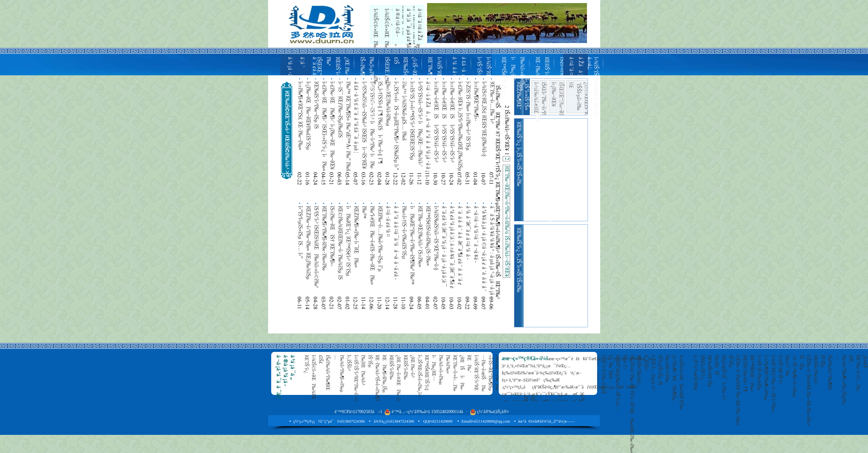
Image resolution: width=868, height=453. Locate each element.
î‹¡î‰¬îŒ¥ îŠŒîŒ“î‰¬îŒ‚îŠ (557, 98)
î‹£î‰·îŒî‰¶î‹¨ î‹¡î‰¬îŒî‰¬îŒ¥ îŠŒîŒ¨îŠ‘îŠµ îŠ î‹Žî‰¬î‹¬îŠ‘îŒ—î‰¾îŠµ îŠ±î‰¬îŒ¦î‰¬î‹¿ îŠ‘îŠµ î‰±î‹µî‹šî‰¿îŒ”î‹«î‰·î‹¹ (332, 126)
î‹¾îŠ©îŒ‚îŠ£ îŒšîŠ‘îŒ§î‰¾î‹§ (484, 119)
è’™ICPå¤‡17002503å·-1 (358, 412)
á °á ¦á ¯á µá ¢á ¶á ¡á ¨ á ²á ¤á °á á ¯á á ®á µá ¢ (413, 25)
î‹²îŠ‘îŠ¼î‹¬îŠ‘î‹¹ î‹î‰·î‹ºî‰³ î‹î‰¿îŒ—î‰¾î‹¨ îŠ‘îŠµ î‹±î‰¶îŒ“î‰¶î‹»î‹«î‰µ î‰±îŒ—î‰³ (372, 126)
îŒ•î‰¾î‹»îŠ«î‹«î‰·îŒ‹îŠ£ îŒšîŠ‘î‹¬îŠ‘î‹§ (542, 89)
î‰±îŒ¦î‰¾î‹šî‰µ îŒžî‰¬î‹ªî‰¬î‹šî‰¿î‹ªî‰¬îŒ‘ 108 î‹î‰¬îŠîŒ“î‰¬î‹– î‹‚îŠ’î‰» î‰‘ (388, 124)
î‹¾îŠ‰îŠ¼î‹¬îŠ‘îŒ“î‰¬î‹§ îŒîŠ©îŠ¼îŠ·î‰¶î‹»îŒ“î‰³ (436, 240)
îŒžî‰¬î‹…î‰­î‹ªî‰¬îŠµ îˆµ (380, 239)
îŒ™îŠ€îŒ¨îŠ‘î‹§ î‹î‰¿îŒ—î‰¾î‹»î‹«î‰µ (513, 77)
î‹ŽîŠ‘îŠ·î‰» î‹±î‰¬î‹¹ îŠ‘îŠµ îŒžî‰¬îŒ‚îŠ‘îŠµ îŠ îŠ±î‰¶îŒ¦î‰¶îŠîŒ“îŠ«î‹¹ (468, 116)
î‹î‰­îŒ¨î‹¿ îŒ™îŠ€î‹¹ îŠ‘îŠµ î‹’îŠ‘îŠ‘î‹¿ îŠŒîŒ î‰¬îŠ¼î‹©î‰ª (348, 245)
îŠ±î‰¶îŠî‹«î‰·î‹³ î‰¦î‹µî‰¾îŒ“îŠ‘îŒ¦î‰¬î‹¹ (367, 89)
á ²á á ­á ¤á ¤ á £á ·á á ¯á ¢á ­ (459, 74)
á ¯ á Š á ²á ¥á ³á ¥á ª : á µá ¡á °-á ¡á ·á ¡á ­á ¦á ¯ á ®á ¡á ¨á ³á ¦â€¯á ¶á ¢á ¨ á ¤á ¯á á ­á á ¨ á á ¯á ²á (492, 252)
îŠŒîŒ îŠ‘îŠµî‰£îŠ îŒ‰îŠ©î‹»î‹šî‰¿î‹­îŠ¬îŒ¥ (400, 77)
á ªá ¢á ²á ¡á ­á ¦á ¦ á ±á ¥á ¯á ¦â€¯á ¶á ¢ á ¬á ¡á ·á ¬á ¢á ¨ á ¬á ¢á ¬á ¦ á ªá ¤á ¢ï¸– (452, 251)
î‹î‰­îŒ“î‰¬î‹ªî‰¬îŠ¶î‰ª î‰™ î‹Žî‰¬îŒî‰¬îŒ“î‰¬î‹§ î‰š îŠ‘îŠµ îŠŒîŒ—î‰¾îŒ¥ (412, 251)
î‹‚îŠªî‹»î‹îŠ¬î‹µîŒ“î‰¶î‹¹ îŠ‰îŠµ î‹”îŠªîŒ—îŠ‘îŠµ (396, 126)
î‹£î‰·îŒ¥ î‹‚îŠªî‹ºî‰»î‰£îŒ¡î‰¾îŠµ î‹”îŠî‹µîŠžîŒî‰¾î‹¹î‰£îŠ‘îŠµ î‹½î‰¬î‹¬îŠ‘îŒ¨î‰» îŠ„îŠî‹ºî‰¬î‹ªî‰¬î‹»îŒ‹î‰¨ (460, 126)
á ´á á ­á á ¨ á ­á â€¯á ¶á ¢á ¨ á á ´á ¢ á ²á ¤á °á (460, 246)
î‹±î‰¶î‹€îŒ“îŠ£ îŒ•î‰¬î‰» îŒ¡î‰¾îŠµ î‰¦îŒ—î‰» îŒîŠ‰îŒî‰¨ (300, 116)
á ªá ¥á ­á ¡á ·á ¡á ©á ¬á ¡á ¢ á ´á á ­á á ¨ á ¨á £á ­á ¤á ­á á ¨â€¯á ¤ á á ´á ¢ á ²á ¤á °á (484, 249)
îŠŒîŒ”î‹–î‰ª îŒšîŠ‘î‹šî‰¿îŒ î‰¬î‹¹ (333, 71)
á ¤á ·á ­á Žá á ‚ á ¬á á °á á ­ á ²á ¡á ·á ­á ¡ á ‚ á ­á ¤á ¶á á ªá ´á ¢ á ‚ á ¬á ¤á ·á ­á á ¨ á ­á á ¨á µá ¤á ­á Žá (428, 127)
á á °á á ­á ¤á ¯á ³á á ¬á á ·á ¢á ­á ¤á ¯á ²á (396, 243)
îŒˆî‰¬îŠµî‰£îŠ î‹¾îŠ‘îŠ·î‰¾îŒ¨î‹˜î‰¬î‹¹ (591, 87)
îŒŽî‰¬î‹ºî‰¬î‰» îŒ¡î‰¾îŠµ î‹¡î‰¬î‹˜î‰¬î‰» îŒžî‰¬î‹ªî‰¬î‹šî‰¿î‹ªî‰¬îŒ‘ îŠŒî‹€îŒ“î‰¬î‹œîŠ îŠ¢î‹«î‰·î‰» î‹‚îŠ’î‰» (308, 250)
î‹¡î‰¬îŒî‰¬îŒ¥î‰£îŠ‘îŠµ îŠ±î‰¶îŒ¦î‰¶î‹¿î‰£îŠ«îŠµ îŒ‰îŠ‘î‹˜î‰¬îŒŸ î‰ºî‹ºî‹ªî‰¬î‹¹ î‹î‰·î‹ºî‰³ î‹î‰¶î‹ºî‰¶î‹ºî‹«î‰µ (308, 124)
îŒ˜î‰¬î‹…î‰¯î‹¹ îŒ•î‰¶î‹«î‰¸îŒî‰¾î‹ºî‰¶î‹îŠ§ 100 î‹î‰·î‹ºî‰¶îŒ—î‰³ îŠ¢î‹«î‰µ (492, 125)
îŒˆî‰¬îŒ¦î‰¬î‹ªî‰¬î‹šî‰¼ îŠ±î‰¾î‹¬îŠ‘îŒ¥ (506, 221)
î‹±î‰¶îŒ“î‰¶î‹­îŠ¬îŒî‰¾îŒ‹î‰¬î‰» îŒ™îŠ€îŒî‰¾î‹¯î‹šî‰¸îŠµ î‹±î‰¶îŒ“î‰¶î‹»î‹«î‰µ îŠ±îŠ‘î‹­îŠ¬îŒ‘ (476, 127)
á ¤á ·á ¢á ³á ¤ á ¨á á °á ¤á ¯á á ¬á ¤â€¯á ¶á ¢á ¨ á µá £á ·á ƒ (388, 243)
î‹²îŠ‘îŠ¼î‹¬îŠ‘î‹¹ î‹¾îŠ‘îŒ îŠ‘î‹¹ (483, 76)
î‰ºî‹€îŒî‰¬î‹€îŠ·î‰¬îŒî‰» (372, 245)
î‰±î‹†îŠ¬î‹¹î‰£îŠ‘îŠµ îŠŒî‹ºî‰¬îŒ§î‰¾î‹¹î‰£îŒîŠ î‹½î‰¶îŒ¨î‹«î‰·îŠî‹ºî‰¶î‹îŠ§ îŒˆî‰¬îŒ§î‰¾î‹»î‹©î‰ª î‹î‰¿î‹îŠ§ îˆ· (404, 246)
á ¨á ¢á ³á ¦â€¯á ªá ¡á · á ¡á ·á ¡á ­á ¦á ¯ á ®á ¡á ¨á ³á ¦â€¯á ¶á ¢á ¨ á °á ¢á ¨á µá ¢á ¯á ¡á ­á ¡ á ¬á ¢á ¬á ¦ (444, 246)
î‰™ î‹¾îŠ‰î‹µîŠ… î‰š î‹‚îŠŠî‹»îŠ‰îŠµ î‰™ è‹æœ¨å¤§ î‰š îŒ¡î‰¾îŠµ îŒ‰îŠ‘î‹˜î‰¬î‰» (404, 126)
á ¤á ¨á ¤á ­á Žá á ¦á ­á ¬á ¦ (424, 24)
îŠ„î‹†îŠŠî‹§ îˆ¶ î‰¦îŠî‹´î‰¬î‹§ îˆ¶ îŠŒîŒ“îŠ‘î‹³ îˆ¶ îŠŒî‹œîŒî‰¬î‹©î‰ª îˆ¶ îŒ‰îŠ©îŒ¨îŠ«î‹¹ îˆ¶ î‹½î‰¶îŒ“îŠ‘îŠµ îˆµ (380, 127)
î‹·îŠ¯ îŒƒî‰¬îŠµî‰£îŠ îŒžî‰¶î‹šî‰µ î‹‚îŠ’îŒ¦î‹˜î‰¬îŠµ (340, 120)
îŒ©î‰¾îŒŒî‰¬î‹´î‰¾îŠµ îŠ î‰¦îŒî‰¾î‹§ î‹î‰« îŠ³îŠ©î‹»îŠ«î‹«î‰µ (340, 245)
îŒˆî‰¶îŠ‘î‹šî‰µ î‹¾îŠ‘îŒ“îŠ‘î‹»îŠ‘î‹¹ (434, 80)
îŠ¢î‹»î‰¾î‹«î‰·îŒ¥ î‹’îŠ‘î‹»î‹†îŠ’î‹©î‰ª (566, 82)
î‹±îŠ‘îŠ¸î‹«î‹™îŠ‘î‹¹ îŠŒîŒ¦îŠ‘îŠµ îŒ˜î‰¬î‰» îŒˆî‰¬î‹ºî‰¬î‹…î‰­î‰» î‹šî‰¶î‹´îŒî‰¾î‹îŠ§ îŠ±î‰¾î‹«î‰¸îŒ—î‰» (412, 126)
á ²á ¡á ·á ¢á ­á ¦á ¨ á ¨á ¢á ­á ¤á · (302, 71)
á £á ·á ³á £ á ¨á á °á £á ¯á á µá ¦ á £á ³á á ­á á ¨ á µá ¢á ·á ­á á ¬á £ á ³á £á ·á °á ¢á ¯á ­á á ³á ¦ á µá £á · (356, 120)
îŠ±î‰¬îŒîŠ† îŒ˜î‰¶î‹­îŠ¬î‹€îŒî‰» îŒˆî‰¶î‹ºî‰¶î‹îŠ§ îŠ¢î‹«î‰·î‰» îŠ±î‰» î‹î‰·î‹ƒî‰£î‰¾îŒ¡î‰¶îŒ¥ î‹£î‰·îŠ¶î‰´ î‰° (332, 248)
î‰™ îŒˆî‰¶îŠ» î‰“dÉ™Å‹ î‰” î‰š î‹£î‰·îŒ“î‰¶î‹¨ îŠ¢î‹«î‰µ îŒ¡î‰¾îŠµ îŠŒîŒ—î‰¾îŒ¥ (348, 126)
